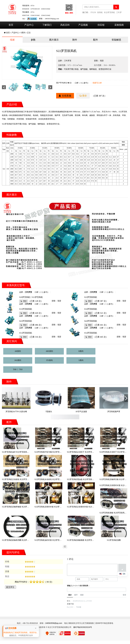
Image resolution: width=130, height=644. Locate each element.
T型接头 (49, 412)
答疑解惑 (116, 40)
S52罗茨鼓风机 (91, 333)
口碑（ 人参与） (82, 83)
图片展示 (54, 40)
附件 (75, 40)
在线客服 (66, 96)
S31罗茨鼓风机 (26, 309)
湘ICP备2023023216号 (82, 628)
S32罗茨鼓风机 (91, 309)
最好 (70, 596)
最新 (82, 596)
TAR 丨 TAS (18, 369)
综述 (12, 40)
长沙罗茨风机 (109, 12)
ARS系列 (49, 351)
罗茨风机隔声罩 (114, 412)
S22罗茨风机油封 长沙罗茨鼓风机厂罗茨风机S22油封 (23, 452)
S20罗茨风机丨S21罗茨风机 (31, 297)
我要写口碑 (97, 83)
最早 (76, 596)
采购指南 (119, 25)
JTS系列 (49, 360)
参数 (33, 40)
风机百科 (65, 25)
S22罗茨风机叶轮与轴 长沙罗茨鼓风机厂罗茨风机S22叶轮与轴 (59, 452)
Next (126, 401)
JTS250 (93, 12)
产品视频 (83, 25)
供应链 (101, 25)
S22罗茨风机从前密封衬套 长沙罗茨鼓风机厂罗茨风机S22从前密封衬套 (95, 507)
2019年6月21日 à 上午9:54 (82, 602)
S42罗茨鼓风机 (91, 321)
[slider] (30, 562)
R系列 (81, 351)
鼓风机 (100, 12)
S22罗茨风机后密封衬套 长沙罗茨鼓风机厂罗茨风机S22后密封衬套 (61, 507)
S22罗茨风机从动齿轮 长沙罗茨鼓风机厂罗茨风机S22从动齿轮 (59, 479)
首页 (11, 25)
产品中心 (29, 25)
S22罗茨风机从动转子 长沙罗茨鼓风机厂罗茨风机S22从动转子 (92, 452)
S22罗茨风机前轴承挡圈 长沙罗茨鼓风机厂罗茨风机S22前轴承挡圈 (29, 540)
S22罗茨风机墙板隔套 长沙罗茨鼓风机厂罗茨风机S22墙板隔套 (92, 540)
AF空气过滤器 (81, 412)
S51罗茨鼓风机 (26, 333)
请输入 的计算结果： (78, 586)
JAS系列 (18, 360)
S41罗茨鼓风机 (26, 321)
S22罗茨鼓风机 (91, 297)
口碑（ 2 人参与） (42, 292)
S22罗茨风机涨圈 (114, 540)
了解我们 (47, 25)
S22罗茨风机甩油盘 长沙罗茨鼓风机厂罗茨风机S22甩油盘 (90, 479)
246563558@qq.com (52, 19)
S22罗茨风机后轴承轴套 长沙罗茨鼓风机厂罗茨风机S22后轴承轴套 (29, 507)
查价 (84, 96)
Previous (4, 401)
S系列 (23, 33)
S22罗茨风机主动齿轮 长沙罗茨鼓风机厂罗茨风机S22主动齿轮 (27, 479)
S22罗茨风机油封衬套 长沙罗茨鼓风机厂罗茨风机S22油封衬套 (59, 540)
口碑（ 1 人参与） (107, 292)
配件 (96, 40)
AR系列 (18, 351)
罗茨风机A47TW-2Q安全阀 (16, 412)
